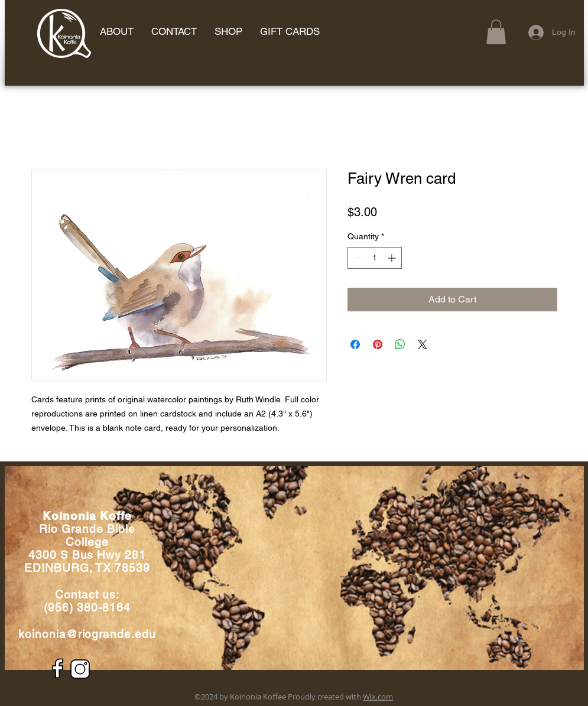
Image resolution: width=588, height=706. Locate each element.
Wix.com (378, 697)
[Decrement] (357, 258)
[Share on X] (423, 344)
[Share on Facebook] (355, 344)
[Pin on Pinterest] (378, 344)
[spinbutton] (375, 258)
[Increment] (393, 258)
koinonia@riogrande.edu (87, 634)
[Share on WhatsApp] (400, 344)
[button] (496, 32)
